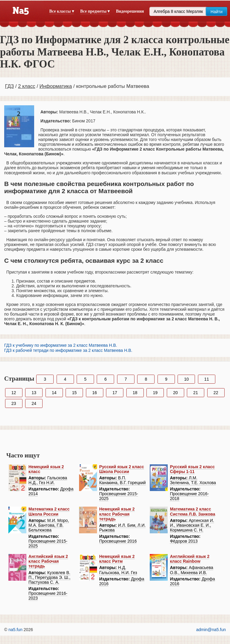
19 (155, 393)
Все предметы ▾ (95, 11)
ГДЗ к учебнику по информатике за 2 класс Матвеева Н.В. (61, 345)
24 (34, 403)
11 (207, 379)
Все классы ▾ (62, 11)
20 (175, 393)
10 (187, 379)
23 (14, 403)
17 (115, 393)
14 (54, 393)
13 (34, 393)
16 (95, 393)
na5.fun (15, 630)
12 (14, 393)
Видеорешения (130, 11)
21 (196, 393)
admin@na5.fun (211, 630)
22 (216, 393)
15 (74, 393)
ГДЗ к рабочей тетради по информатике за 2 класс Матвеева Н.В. (68, 350)
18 (135, 393)
